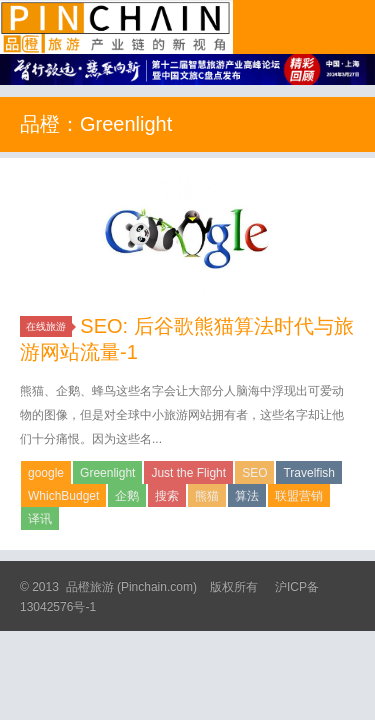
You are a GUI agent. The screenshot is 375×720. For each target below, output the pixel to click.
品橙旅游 (116, 27)
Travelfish (309, 473)
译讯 (40, 519)
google (46, 473)
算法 (247, 496)
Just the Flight (188, 473)
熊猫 (207, 496)
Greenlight (107, 473)
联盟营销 (299, 496)
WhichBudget (63, 496)
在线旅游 (49, 326)
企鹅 (127, 496)
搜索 (167, 496)
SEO (254, 473)
